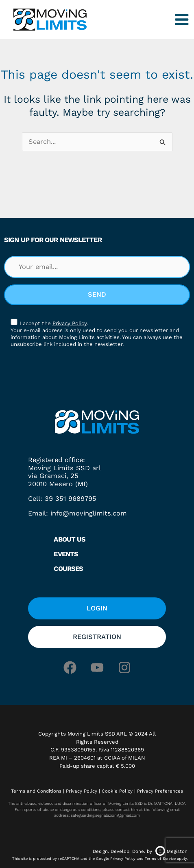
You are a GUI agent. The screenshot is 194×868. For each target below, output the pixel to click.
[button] (183, 328)
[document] (97, 434)
